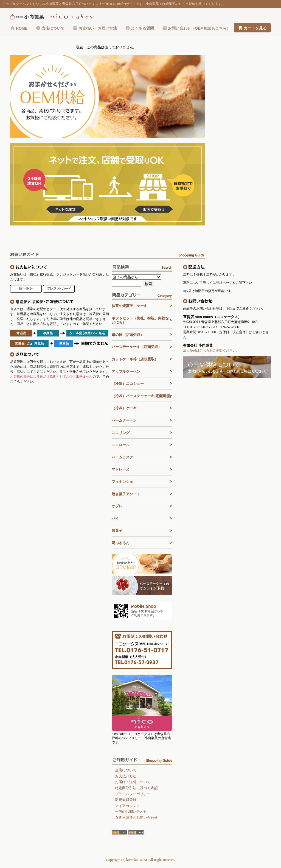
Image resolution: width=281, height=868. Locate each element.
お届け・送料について (133, 782)
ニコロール (121, 445)
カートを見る (255, 28)
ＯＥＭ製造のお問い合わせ (136, 818)
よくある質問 (142, 28)
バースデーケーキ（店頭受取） (137, 347)
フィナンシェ (122, 482)
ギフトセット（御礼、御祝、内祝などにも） (140, 320)
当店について (53, 28)
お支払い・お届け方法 (98, 28)
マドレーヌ (121, 469)
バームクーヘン (124, 420)
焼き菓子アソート (126, 494)
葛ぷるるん (121, 543)
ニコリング (121, 433)
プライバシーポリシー (133, 794)
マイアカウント (127, 806)
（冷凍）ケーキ (124, 408)
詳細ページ (224, 283)
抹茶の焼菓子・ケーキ (130, 306)
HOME (22, 28)
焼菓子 (117, 531)
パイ (115, 518)
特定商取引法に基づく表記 (136, 788)
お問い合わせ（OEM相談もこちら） (199, 28)
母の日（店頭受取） (128, 335)
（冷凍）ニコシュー (128, 384)
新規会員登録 (126, 800)
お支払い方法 (126, 776)
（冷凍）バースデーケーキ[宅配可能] (141, 396)
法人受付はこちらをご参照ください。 (211, 350)
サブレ (117, 506)
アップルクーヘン (126, 372)
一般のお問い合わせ (131, 812)
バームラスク (122, 457)
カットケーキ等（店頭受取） (135, 359)
